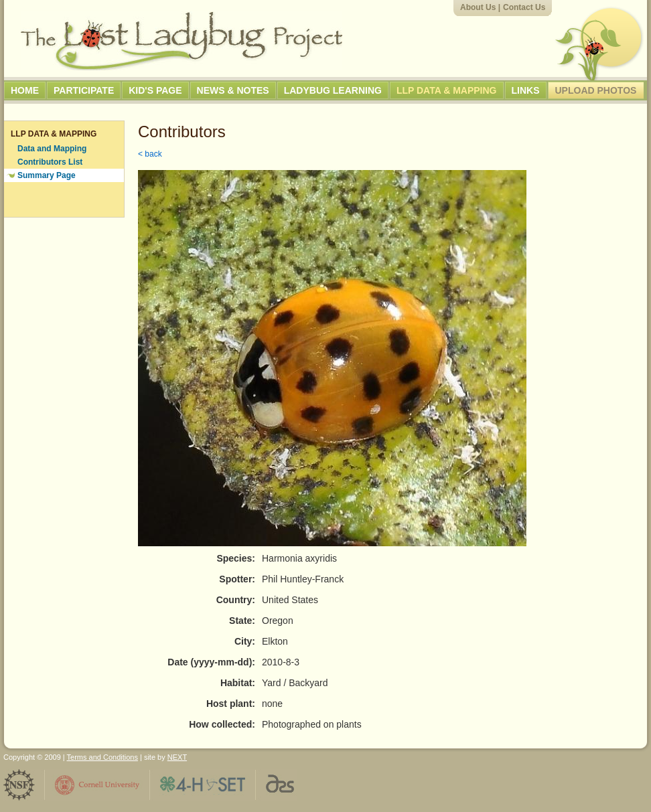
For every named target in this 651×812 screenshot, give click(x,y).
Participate (84, 90)
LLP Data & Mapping (447, 90)
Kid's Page (155, 90)
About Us (478, 7)
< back (150, 154)
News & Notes (233, 90)
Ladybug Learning (333, 90)
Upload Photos (596, 90)
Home (25, 90)
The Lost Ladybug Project (182, 41)
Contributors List (50, 162)
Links (526, 90)
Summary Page (47, 175)
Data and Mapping (52, 149)
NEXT (177, 757)
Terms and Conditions (102, 757)
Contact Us (524, 7)
